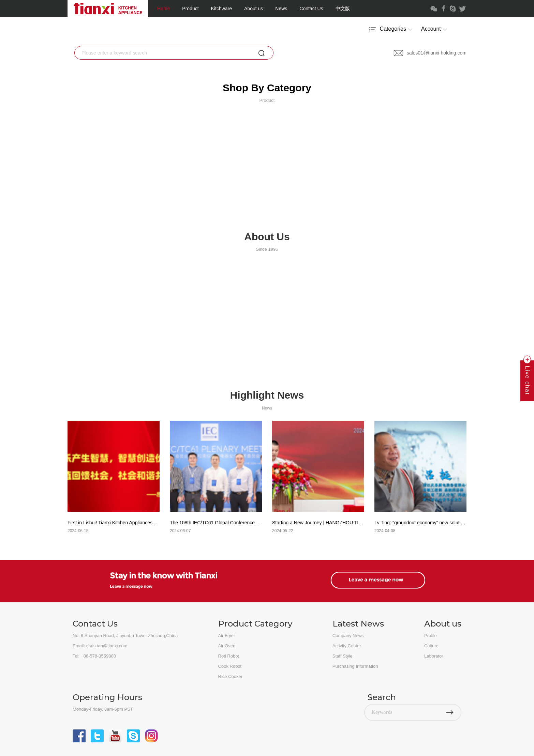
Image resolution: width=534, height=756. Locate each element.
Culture (431, 646)
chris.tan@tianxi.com (107, 646)
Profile (431, 636)
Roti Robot (229, 656)
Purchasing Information (355, 666)
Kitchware (221, 9)
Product (190, 9)
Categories (391, 29)
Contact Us (311, 9)
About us (254, 9)
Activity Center (347, 646)
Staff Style (343, 656)
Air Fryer (227, 636)
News (281, 9)
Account (435, 29)
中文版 (343, 9)
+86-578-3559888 (98, 656)
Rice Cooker (231, 676)
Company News (348, 636)
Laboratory (435, 656)
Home (164, 9)
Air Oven (227, 646)
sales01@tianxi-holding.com (430, 53)
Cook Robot (230, 666)
